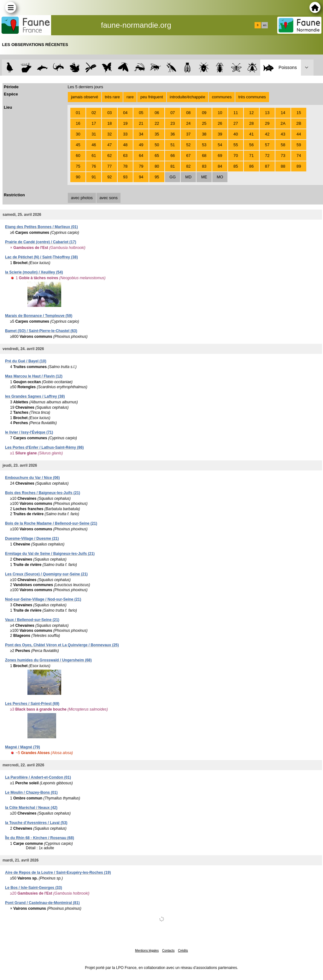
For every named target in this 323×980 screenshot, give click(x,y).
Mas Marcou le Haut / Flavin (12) (34, 376)
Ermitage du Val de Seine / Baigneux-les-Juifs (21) (50, 554)
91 (94, 177)
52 (188, 145)
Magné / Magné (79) (23, 747)
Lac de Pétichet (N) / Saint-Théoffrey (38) (41, 257)
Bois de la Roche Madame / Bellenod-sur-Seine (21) (51, 523)
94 (141, 177)
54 (220, 145)
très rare (112, 97)
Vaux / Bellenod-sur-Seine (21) (32, 620)
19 (125, 123)
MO (220, 177)
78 (125, 166)
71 (251, 156)
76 (94, 166)
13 (267, 113)
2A (283, 123)
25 (204, 123)
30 (78, 134)
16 (78, 123)
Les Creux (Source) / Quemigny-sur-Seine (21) (46, 574)
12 (251, 113)
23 (173, 123)
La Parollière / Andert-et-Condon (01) (38, 777)
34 (141, 134)
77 (109, 166)
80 (157, 166)
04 (125, 113)
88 (283, 166)
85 (236, 166)
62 (109, 156)
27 (236, 123)
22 (157, 123)
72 (267, 156)
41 (251, 134)
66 (173, 156)
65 (157, 156)
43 (283, 134)
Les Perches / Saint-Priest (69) (32, 704)
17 (94, 123)
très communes (252, 97)
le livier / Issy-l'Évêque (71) (29, 432)
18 (109, 123)
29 (267, 123)
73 (283, 156)
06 (157, 113)
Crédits (183, 951)
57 (267, 145)
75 (78, 166)
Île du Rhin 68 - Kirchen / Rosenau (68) (40, 838)
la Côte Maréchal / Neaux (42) (31, 808)
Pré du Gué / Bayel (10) (26, 361)
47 (109, 145)
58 (283, 145)
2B (299, 123)
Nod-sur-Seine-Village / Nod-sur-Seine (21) (43, 599)
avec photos (82, 198)
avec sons (109, 198)
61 (94, 156)
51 (173, 145)
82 (188, 166)
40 (236, 134)
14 (283, 113)
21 (141, 123)
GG (173, 177)
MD (188, 177)
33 (125, 134)
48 (125, 145)
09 (204, 113)
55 (236, 145)
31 (94, 134)
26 (220, 123)
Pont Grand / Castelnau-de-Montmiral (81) (42, 903)
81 (173, 166)
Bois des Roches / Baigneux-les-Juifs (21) (43, 493)
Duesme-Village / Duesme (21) (32, 539)
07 (173, 113)
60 (78, 156)
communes (222, 97)
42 (267, 134)
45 (78, 145)
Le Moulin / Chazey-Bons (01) (31, 793)
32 (109, 134)
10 (220, 113)
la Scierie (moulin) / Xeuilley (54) (34, 272)
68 (204, 156)
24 (188, 123)
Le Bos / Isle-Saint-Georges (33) (34, 888)
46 (94, 145)
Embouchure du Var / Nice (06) (32, 478)
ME (204, 177)
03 (109, 113)
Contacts (168, 951)
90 (78, 177)
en (265, 25)
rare (130, 97)
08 (188, 113)
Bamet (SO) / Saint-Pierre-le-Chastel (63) (41, 331)
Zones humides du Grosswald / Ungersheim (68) (48, 660)
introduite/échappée (187, 97)
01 (78, 113)
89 (299, 166)
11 (236, 113)
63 (125, 156)
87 (267, 166)
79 (141, 166)
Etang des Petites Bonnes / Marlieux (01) (41, 227)
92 (109, 177)
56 (251, 145)
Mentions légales (147, 951)
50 (157, 145)
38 (204, 134)
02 (94, 113)
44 (299, 134)
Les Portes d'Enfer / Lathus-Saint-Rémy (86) (44, 447)
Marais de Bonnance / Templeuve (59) (39, 316)
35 (157, 134)
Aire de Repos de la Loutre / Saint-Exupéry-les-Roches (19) (58, 873)
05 (141, 113)
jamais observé (85, 97)
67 (188, 156)
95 (157, 177)
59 (299, 145)
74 (299, 156)
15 (299, 113)
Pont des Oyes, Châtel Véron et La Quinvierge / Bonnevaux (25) (62, 645)
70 (236, 156)
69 (220, 156)
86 (251, 166)
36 (173, 134)
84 (220, 166)
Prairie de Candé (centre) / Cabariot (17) (41, 242)
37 (188, 134)
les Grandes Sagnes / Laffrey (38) (35, 396)
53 (204, 145)
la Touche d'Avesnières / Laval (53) (36, 823)
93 (125, 177)
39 (220, 134)
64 (141, 156)
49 (141, 145)
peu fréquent (152, 97)
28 (251, 123)
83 (204, 166)
